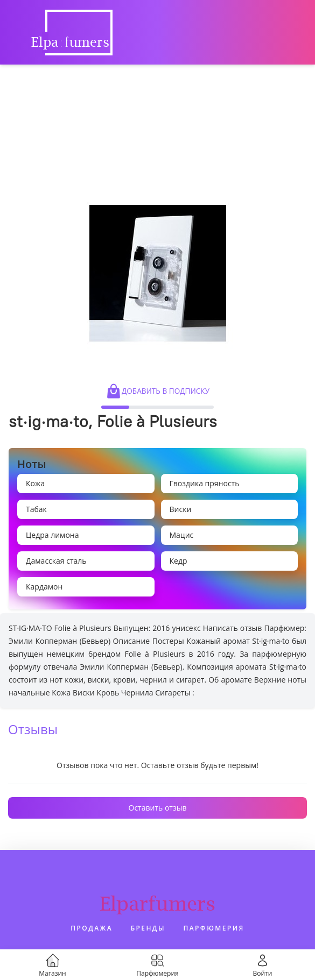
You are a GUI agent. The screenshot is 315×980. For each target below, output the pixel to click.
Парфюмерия (214, 928)
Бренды (148, 928)
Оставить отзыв (158, 808)
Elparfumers (157, 903)
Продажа (92, 928)
